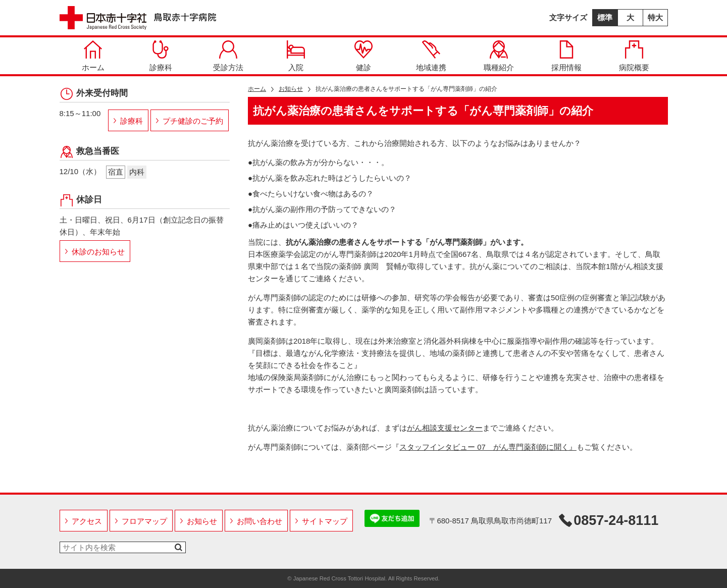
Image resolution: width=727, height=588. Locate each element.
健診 (363, 56)
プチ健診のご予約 (193, 121)
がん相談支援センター (445, 428)
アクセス (87, 521)
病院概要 (634, 56)
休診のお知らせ (98, 252)
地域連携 (431, 56)
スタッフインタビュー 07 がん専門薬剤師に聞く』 (488, 447)
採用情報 (566, 56)
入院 (296, 56)
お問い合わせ (259, 521)
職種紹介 (499, 56)
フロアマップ (144, 521)
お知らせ (291, 89)
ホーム (93, 56)
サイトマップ (325, 521)
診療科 (161, 56)
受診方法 (228, 56)
